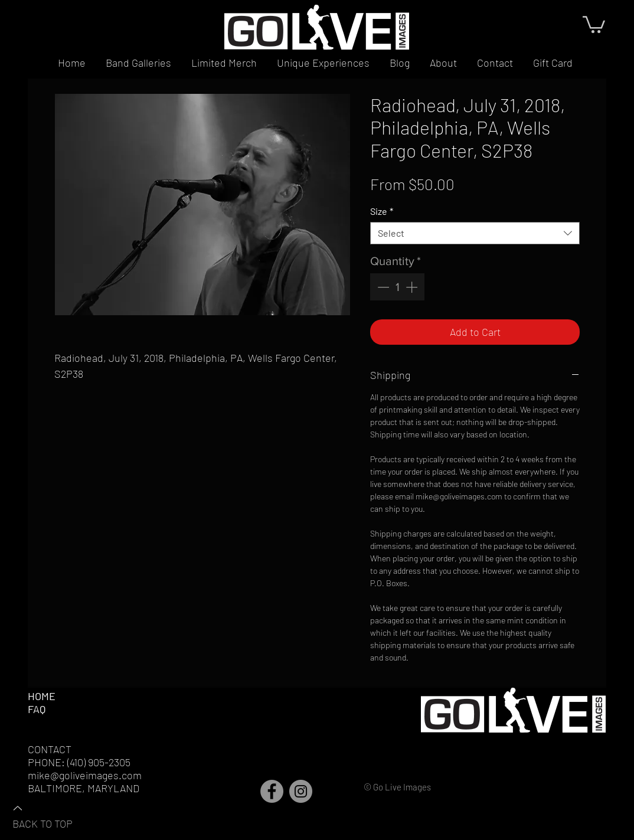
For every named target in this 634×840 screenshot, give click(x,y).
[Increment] (413, 287)
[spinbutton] (397, 287)
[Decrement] (382, 287)
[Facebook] (272, 791)
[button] (594, 24)
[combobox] (475, 233)
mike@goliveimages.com (85, 775)
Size (382, 211)
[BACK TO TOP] (54, 815)
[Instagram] (301, 791)
